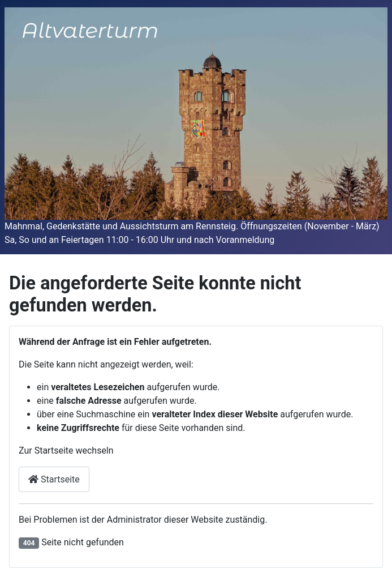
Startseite (54, 479)
